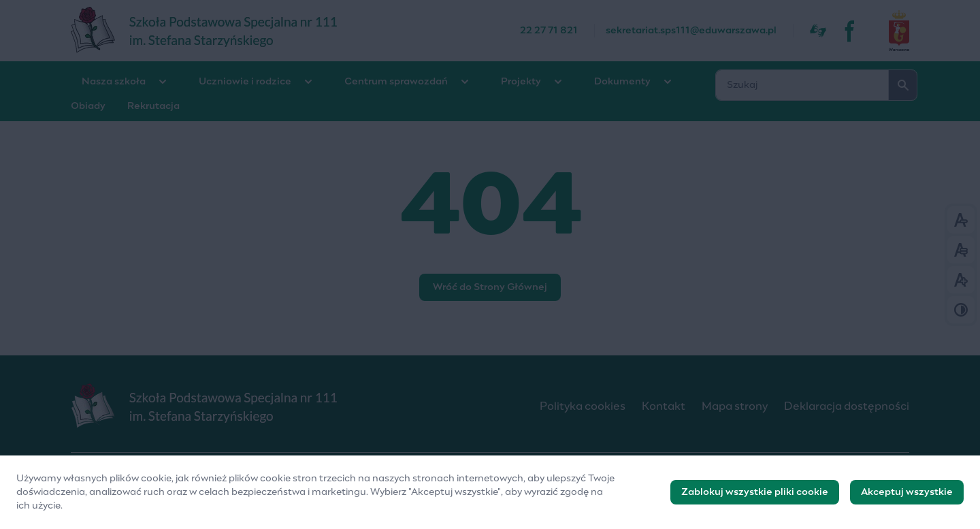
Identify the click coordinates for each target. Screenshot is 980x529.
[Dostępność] (818, 31)
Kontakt (664, 406)
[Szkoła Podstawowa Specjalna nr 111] (295, 31)
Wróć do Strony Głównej (490, 287)
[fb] (851, 31)
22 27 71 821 (549, 31)
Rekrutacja (153, 106)
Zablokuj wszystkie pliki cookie (755, 498)
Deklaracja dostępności (847, 406)
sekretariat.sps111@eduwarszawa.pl (691, 31)
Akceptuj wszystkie (907, 498)
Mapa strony (735, 406)
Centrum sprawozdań (396, 82)
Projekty (521, 82)
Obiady (88, 106)
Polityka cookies (583, 406)
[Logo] (294, 406)
